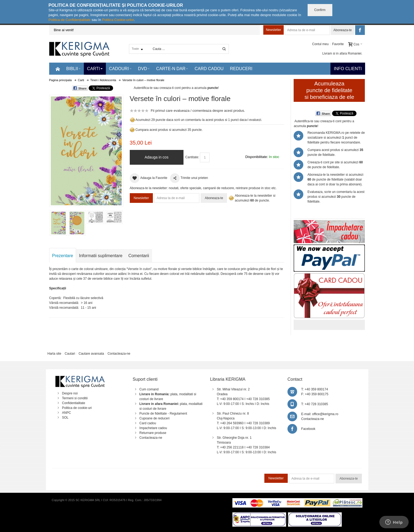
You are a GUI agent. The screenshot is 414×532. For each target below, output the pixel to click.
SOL (65, 418)
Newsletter (274, 30)
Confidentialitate (74, 403)
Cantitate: (192, 157)
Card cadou (148, 423)
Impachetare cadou (153, 428)
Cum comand (149, 389)
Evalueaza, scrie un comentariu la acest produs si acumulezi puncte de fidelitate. (336, 197)
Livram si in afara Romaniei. (342, 53)
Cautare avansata (91, 354)
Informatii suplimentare (101, 256)
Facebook (308, 429)
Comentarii (139, 256)
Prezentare (63, 256)
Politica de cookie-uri (77, 408)
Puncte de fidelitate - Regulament (163, 414)
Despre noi (70, 393)
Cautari (70, 354)
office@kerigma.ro (325, 414)
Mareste (85, 150)
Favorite (338, 44)
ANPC (66, 413)
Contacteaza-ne (119, 354)
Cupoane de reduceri (154, 418)
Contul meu (320, 44)
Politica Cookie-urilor (118, 20)
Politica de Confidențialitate (70, 20)
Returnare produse (153, 433)
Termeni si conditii (75, 398)
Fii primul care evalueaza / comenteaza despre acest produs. (198, 111)
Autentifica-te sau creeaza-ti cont (157, 88)
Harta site (54, 354)
